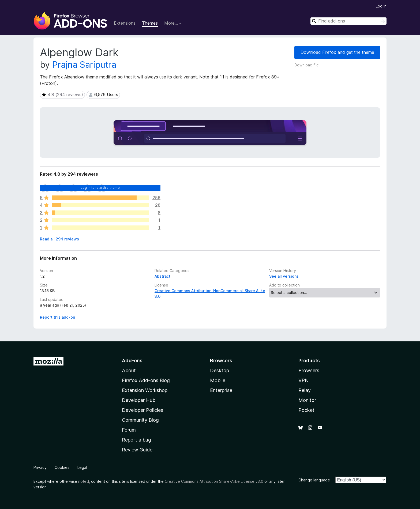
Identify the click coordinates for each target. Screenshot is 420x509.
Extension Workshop (145, 390)
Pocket (306, 410)
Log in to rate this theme (100, 188)
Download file (307, 65)
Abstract (162, 276)
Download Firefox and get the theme (337, 52)
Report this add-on (57, 317)
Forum (129, 430)
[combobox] (348, 21)
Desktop (220, 370)
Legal (82, 467)
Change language (314, 480)
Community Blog (140, 420)
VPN (303, 380)
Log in (381, 6)
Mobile (218, 380)
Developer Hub (139, 400)
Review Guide (137, 450)
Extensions (125, 23)
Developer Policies (142, 410)
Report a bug (136, 440)
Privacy (40, 467)
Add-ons (132, 361)
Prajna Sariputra (84, 65)
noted (84, 481)
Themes (150, 23)
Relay (305, 390)
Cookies (62, 467)
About (129, 370)
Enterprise (221, 390)
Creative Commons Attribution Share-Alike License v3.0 (214, 481)
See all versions (284, 276)
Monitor (307, 400)
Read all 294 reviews (59, 239)
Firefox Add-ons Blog (146, 380)
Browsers (309, 370)
